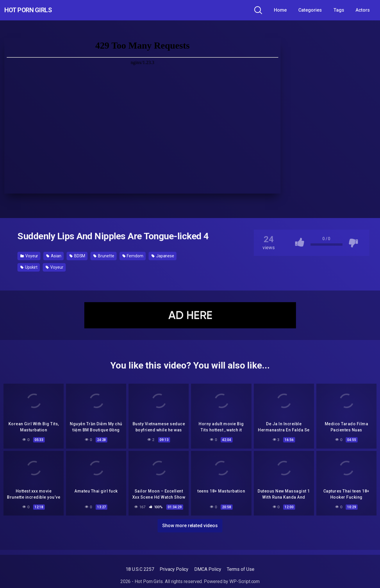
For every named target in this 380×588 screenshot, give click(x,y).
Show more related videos (190, 525)
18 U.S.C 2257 (140, 569)
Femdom (133, 256)
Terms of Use (240, 569)
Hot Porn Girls (36, 10)
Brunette (104, 256)
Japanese (163, 256)
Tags (339, 10)
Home (280, 10)
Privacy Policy (174, 569)
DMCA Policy (208, 569)
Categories (310, 10)
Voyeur (29, 256)
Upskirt (29, 267)
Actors (363, 10)
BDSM (77, 256)
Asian (54, 256)
